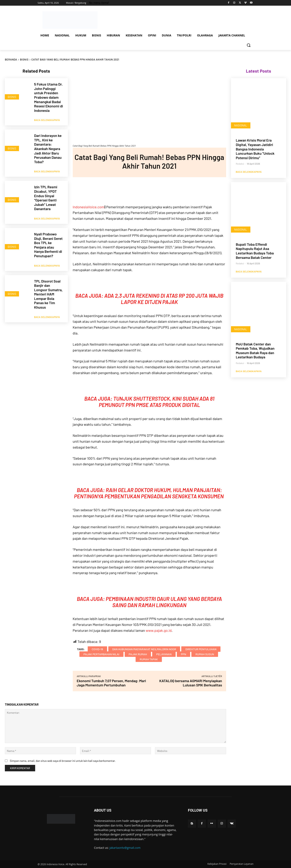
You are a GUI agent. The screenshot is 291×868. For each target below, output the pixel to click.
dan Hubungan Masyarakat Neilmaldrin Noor (144, 649)
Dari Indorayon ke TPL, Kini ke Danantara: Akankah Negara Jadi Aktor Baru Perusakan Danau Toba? (48, 147)
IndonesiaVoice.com (89, 207)
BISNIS (24, 59)
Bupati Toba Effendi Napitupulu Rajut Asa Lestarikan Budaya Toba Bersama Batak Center (255, 251)
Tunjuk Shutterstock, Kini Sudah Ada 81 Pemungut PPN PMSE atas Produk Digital (157, 402)
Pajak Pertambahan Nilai (101, 654)
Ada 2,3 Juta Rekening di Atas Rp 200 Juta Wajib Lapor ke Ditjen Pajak (164, 299)
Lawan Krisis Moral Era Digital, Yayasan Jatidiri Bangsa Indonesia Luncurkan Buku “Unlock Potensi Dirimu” (255, 149)
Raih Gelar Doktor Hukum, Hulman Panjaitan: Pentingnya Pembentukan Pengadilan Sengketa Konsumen (149, 493)
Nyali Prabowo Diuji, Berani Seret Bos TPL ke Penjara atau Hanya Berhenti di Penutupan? (48, 239)
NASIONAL (241, 125)
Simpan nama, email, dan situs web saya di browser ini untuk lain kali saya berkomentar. (63, 761)
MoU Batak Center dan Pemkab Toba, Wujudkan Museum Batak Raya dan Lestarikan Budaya (255, 351)
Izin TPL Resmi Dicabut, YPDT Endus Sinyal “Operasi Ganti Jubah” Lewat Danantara (46, 194)
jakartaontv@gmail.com (125, 848)
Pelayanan (164, 654)
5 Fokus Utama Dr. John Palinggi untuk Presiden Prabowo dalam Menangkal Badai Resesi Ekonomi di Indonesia (49, 97)
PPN (183, 654)
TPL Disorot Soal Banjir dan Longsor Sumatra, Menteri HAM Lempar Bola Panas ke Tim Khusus (48, 286)
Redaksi (240, 164)
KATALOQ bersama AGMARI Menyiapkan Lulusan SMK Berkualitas (191, 683)
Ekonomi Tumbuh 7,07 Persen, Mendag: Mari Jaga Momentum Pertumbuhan (111, 683)
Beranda (11, 59)
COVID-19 (97, 649)
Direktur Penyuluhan (201, 649)
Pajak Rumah (138, 654)
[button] (249, 45)
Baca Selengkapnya (47, 118)
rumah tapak (149, 659)
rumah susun (205, 654)
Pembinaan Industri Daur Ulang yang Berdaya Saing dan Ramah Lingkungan (164, 602)
